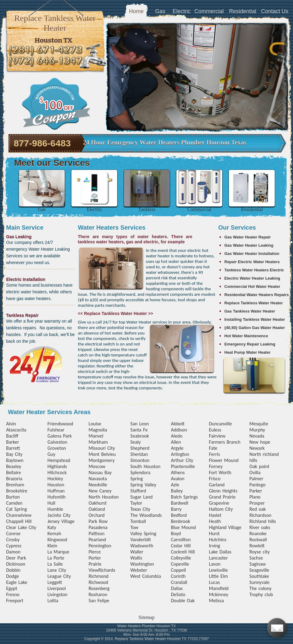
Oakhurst (98, 503)
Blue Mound (183, 527)
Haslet (215, 515)
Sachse (256, 558)
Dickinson (16, 564)
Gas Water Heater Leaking (249, 245)
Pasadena (98, 527)
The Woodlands (146, 515)
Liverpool (56, 588)
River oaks (260, 527)
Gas (160, 11)
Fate (213, 448)
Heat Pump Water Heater (247, 352)
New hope (260, 442)
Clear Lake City (21, 527)
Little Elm (218, 576)
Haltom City (221, 509)
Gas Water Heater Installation (252, 254)
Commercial (209, 11)
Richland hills (263, 521)
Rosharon (98, 594)
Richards (107, 570)
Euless (215, 430)
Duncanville (220, 424)
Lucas (214, 582)
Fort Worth (220, 472)
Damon (13, 552)
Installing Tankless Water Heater (255, 319)
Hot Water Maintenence (246, 336)
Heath (215, 521)
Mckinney (218, 594)
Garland (217, 485)
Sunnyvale (259, 582)
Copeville (180, 564)
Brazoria (14, 479)
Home (136, 11)
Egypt (12, 588)
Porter (95, 558)
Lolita (53, 601)
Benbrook (181, 521)
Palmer (256, 479)
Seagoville (259, 570)
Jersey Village (61, 521)
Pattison (96, 533)
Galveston (57, 442)
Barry (176, 509)
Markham (98, 442)
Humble (55, 509)
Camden (14, 503)
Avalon (178, 479)
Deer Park (16, 558)
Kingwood (57, 540)
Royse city (260, 552)
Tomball (138, 521)
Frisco (215, 479)
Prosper (257, 503)
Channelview (19, 515)
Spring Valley (143, 485)
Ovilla (255, 472)
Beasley (14, 466)
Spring (137, 479)
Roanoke (258, 533)
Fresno (13, 594)
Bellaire (14, 472)
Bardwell (180, 503)
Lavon (215, 564)
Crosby (13, 540)
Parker (256, 491)
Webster (139, 570)
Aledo (177, 436)
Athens (178, 472)
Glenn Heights (223, 491)
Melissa (216, 601)
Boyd (176, 533)
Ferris (214, 454)
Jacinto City (59, 515)
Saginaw (258, 564)
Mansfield (219, 588)
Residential (242, 11)
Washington (142, 564)
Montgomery (101, 460)
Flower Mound (224, 460)
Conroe (13, 533)
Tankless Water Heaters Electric (254, 270)
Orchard (97, 515)
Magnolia (98, 430)
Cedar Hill (181, 546)
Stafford (138, 491)
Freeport (15, 601)
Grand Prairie (222, 497)
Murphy (257, 430)
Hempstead (59, 460)
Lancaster (218, 558)
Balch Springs (184, 497)
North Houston (104, 497)
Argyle (177, 448)
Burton (13, 497)
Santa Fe (139, 430)
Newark (257, 448)
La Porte (56, 558)
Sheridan (139, 454)
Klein (52, 546)
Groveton (57, 448)
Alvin (11, 424)
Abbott (178, 424)
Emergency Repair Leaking (250, 344)
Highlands (57, 466)
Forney (216, 466)
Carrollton (181, 540)
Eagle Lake (17, 582)
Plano (255, 497)
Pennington (100, 546)
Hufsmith (56, 497)
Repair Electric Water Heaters (252, 262)
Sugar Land (141, 497)
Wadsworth (142, 546)
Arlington (180, 454)
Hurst (214, 533)
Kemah (54, 533)
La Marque (58, 552)
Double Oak (183, 601)
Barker (13, 442)
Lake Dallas (220, 552)
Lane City (57, 570)
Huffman (56, 491)
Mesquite (259, 424)
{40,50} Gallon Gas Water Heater (255, 328)
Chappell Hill (19, 521)
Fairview (217, 436)
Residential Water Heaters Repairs (257, 295)
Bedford (179, 515)
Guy (51, 454)
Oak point (259, 466)
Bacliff (12, 436)
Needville (98, 485)
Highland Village (225, 527)
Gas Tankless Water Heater (250, 311)
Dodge (13, 576)
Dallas (177, 588)
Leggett (55, 582)
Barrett (13, 448)
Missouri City (102, 448)
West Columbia (146, 576)
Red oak (258, 509)
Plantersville (183, 466)
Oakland (97, 509)
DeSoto (178, 594)
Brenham (15, 485)
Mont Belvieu (102, 454)
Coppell (178, 570)
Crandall (179, 582)
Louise (95, 424)
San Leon (140, 424)
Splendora (140, 472)
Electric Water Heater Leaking (252, 278)
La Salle (55, 564)
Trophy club (261, 594)
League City (59, 576)
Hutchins (217, 540)
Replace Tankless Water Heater (253, 303)
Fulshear (56, 430)
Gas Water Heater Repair (248, 237)
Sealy (136, 442)
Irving (214, 546)
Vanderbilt (141, 540)
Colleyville (181, 558)
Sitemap (146, 617)
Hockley (55, 479)
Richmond (99, 576)
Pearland (97, 540)
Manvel (96, 436)
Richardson (260, 515)
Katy (52, 527)
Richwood (98, 582)
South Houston (145, 466)
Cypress (14, 546)
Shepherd (140, 448)
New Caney (100, 491)
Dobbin (13, 570)
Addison (179, 430)
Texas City (140, 509)
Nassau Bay (100, 472)
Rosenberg (99, 588)
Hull (51, 503)
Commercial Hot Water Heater (252, 286)
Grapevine (219, 503)
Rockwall (258, 540)
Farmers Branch (224, 442)
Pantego (257, 485)
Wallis (136, 558)
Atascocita (16, 430)
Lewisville (218, 570)
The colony (260, 588)
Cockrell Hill (183, 552)
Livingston (57, 594)
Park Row (98, 521)
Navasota (98, 479)
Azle (175, 485)
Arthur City (182, 460)
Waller (137, 552)
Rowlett (257, 546)
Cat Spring (16, 509)
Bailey (177, 491)
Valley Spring (143, 533)
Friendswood (60, 424)
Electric (181, 11)
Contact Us (275, 11)
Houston (56, 485)
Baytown (15, 460)
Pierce (95, 552)
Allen (176, 442)
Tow (134, 527)
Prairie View (95, 567)
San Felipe (99, 601)
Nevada (257, 436)
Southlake (259, 576)
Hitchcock (57, 472)
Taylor (136, 503)
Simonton (140, 460)
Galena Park (60, 436)
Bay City (14, 454)
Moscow (97, 466)
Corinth (178, 576)
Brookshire (17, 491)
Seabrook (140, 436)
